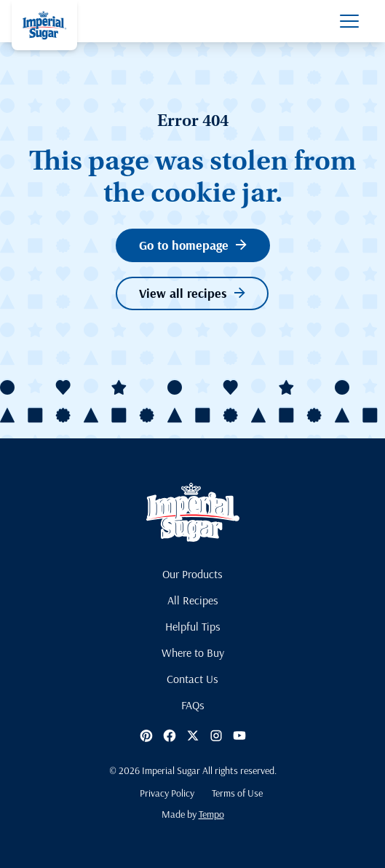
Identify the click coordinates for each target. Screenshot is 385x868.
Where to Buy (193, 652)
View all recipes (192, 293)
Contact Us (192, 679)
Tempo (211, 814)
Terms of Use (237, 793)
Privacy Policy (167, 793)
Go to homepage (193, 245)
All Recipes (193, 600)
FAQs (193, 705)
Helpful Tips (193, 626)
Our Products (192, 574)
